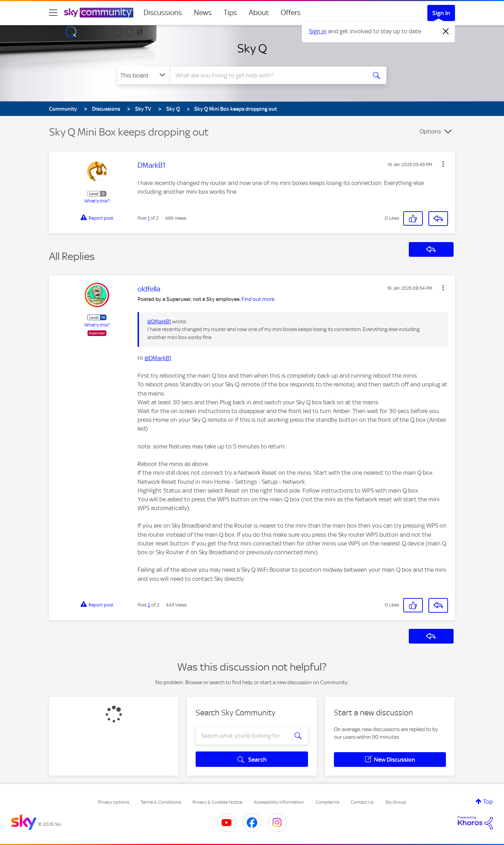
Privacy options (114, 802)
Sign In (441, 13)
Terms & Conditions (161, 802)
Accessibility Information (279, 802)
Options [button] (430, 131)
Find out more (258, 299)
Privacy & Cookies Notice (217, 802)
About (259, 13)
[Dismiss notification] (446, 32)
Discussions (163, 13)
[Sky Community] (99, 13)
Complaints (327, 802)
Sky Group (395, 802)
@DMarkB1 (159, 322)
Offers (291, 13)
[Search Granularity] (144, 75)
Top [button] (488, 802)
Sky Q (252, 48)
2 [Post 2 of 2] (149, 605)
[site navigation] (53, 13)
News (203, 13)
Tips (230, 13)
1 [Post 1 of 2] (149, 218)
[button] (443, 164)
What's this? (97, 201)
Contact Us (362, 802)
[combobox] (267, 75)
